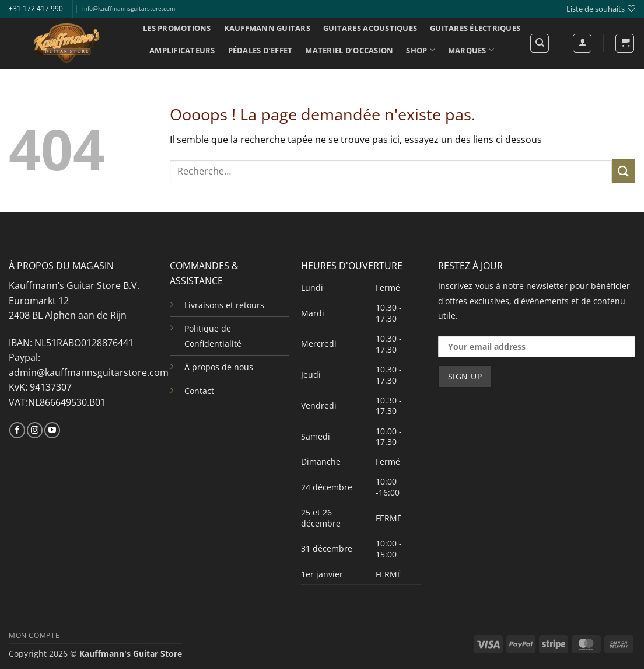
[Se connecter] (582, 43)
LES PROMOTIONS (177, 28)
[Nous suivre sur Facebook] (17, 430)
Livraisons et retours (224, 305)
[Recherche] (540, 43)
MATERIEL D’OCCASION (349, 50)
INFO (163, 73)
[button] (625, 43)
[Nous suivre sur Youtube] (52, 430)
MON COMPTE (34, 635)
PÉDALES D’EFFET (260, 50)
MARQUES (471, 50)
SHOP (420, 50)
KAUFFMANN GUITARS (267, 28)
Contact (199, 391)
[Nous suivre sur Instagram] (35, 430)
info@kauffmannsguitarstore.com (129, 8)
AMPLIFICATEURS (182, 50)
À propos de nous (219, 367)
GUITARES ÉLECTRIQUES (475, 28)
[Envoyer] (624, 171)
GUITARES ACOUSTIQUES (370, 28)
